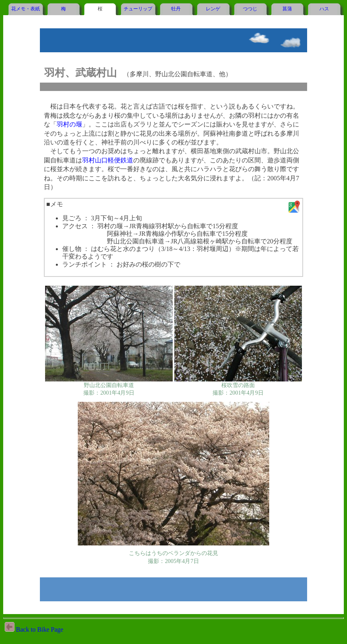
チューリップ (138, 9)
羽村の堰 (69, 124)
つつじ (250, 9)
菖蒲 (287, 9)
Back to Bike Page (34, 629)
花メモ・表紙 (26, 9)
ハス (324, 9)
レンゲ (213, 9)
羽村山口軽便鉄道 (108, 160)
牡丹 (176, 9)
